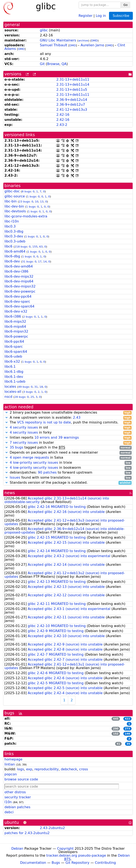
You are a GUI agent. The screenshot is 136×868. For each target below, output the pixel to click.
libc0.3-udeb (15, 241)
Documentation (33, 863)
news (10, 493)
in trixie (68, 463)
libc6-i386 (13, 316)
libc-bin (11, 201)
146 (127, 734)
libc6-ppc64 (14, 341)
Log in (101, 15)
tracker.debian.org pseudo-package (76, 855)
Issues (15, 477)
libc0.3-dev (14, 236)
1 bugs (32, 196)
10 (37, 202)
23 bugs (24, 202)
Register (86, 15)
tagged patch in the (68, 448)
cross (84, 769)
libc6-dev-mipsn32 (20, 286)
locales (10, 387)
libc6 (8, 246)
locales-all (13, 392)
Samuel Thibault (54, 45)
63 (41, 247)
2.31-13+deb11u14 (73, 85)
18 (41, 387)
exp (29, 769)
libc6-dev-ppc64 (18, 296)
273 (127, 729)
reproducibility (46, 769)
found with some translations (68, 478)
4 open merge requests (29, 457)
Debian (17, 849)
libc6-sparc (14, 347)
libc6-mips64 (15, 327)
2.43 (77, 417)
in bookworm (68, 468)
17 (40, 262)
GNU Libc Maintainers (58, 40)
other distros (15, 792)
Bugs (56, 863)
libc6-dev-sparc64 (19, 306)
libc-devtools (15, 211)
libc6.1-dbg (14, 372)
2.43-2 (62, 125)
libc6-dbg (12, 256)
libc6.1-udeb (15, 381)
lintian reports (68, 438)
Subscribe (121, 16)
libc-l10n (12, 221)
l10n (8, 802)
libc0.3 (10, 226)
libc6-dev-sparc (17, 302)
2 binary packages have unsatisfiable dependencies (68, 413)
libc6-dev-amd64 (19, 266)
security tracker (18, 797)
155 (35, 247)
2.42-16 (63, 115)
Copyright (65, 849)
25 (32, 397)
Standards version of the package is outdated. (68, 483)
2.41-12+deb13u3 (72, 110)
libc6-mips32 (15, 322)
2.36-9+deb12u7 (71, 105)
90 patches (47, 472)
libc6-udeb (13, 356)
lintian (10, 764)
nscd (8, 397)
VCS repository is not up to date (44, 422)
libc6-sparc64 (16, 352)
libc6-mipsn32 (16, 331)
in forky (68, 433)
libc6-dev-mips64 (19, 281)
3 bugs (28, 392)
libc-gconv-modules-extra (26, 216)
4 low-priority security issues (34, 463)
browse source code (21, 779)
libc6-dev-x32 (16, 311)
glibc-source (15, 196)
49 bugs (24, 387)
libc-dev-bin (14, 206)
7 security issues (24, 443)
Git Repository (77, 863)
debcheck (69, 769)
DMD (94, 41)
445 (116, 719)
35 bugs (16, 447)
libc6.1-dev (14, 377)
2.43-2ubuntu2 (52, 828)
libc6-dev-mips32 (19, 276)
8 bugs (26, 191)
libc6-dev (12, 261)
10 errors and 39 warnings (57, 437)
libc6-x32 (12, 361)
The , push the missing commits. (68, 423)
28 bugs (20, 397)
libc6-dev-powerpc (20, 291)
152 (116, 734)
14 (45, 262)
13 (42, 202)
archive (83, 41)
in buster (68, 443)
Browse (53, 64)
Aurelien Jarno (92, 45)
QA (64, 64)
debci (9, 812)
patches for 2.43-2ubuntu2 (27, 833)
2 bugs (28, 317)
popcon (11, 774)
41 (118, 744)
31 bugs (27, 262)
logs (21, 769)
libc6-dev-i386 (16, 271)
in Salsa (68, 458)
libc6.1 (10, 367)
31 (36, 387)
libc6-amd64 (15, 251)
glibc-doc (12, 191)
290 (116, 729)
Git (42, 64)
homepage (13, 759)
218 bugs (21, 247)
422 (127, 719)
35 (128, 744)
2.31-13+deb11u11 (73, 79)
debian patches (17, 807)
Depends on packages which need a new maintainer (68, 453)
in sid (68, 428)
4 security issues (24, 427)
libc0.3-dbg (14, 231)
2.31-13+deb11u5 (72, 90)
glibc (44, 30)
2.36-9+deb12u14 (72, 100)
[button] (7, 412)
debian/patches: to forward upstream (68, 473)
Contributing (105, 863)
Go (126, 5)
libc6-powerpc (16, 336)
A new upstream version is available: (68, 418)
